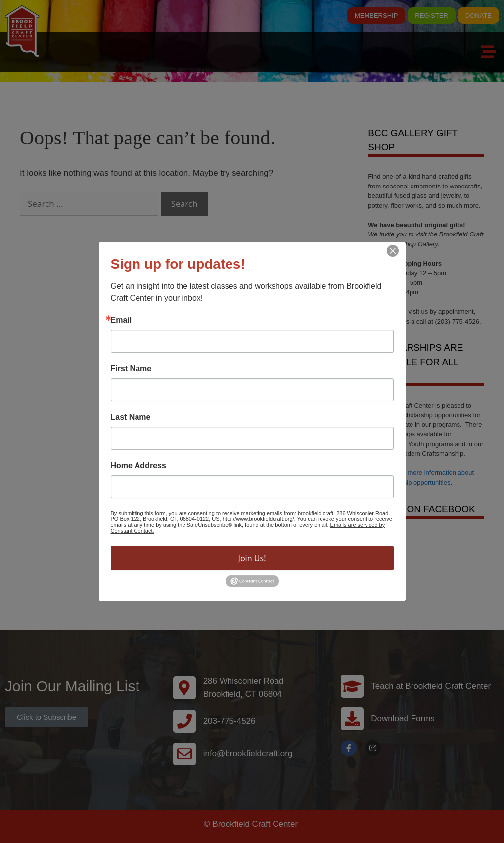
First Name (131, 369)
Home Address (138, 466)
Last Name (131, 417)
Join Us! (252, 558)
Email (121, 320)
